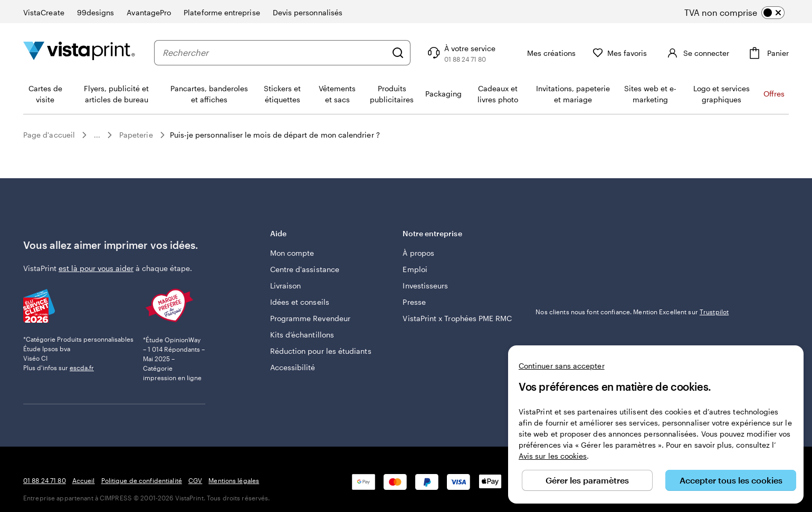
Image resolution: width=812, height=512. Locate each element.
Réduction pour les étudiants (321, 351)
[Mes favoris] (638, 53)
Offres (774, 94)
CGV (195, 480)
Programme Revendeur (310, 318)
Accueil (84, 480)
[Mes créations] (562, 53)
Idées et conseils (300, 302)
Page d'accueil (49, 135)
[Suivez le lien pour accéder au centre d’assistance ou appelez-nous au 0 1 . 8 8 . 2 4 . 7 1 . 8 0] (478, 53)
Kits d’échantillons (302, 335)
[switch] (743, 13)
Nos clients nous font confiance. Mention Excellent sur (632, 312)
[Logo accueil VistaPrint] (79, 52)
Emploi (415, 269)
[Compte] (706, 53)
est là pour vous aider (96, 268)
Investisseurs (425, 286)
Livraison (286, 286)
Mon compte (292, 253)
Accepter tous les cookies (731, 480)
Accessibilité (293, 367)
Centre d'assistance (305, 269)
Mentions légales (234, 480)
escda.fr (82, 368)
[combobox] (283, 53)
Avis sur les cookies (553, 456)
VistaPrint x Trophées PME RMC (457, 318)
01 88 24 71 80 (45, 480)
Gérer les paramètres (587, 480)
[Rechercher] (416, 53)
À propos (418, 253)
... (97, 135)
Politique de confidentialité (142, 480)
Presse (414, 302)
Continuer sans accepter (562, 366)
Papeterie (136, 135)
